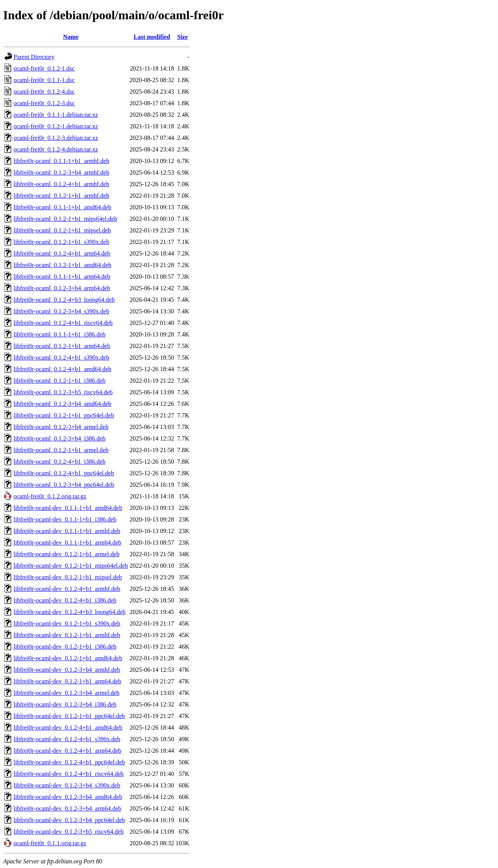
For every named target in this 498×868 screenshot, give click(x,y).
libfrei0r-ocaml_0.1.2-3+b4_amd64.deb (62, 404)
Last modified (152, 37)
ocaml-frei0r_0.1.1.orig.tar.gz (50, 843)
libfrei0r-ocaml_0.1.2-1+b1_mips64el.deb (65, 219)
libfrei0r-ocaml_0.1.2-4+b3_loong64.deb (64, 300)
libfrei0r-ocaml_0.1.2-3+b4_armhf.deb (61, 172)
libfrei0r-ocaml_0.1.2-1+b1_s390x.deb (61, 242)
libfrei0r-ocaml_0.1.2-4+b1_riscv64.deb (63, 323)
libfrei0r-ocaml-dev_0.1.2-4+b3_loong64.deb (70, 612)
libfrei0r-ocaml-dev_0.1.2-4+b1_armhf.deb (67, 589)
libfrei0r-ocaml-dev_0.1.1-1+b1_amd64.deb (68, 508)
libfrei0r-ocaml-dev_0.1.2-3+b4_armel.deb (67, 693)
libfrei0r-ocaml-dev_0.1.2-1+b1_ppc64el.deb (69, 716)
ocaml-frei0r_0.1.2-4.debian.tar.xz (56, 149)
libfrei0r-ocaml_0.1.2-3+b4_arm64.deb (62, 288)
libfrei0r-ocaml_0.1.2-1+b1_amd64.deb (62, 265)
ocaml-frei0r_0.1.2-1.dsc (44, 68)
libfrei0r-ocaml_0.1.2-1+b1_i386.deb (59, 381)
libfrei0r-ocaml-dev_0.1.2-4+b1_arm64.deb (67, 751)
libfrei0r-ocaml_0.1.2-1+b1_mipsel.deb (62, 230)
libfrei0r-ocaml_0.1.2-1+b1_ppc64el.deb (64, 415)
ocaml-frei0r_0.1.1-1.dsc (44, 80)
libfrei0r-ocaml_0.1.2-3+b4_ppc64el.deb (64, 485)
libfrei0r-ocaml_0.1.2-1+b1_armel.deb (61, 450)
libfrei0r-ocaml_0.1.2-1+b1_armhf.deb (61, 196)
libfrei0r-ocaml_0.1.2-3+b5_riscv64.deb (63, 392)
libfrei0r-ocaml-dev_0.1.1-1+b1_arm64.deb (67, 542)
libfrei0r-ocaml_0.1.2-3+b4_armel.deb (61, 427)
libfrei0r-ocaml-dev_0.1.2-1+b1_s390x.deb (67, 623)
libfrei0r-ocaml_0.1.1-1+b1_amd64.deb (62, 207)
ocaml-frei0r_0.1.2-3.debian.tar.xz (56, 138)
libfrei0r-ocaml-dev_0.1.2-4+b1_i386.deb (65, 600)
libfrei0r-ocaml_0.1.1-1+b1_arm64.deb (62, 277)
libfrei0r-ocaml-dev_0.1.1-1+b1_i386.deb (65, 519)
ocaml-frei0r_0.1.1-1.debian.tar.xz (56, 115)
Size (182, 37)
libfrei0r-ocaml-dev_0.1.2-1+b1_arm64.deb (67, 681)
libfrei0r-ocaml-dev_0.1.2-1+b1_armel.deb (67, 554)
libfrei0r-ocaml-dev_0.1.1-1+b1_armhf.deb (67, 531)
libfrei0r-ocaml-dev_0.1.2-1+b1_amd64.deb (68, 658)
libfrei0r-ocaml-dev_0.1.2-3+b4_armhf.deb (67, 670)
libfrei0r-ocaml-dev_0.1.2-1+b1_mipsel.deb (68, 577)
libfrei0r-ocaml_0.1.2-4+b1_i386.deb (59, 462)
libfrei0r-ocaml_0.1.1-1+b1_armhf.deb (61, 161)
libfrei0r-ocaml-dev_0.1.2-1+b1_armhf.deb (67, 635)
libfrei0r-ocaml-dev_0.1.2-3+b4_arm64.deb (67, 808)
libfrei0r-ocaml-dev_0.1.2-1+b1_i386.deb (65, 647)
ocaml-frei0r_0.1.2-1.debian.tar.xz (56, 126)
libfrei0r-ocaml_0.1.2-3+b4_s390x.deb (61, 311)
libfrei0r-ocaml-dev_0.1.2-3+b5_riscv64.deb (69, 832)
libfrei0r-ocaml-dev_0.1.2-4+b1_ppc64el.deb (69, 762)
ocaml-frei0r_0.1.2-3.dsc (44, 103)
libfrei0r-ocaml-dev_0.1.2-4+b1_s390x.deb (67, 739)
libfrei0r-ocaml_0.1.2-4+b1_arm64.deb (62, 253)
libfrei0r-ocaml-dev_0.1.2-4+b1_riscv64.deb (69, 774)
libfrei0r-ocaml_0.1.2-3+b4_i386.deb (59, 438)
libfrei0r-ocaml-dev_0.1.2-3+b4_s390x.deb (67, 785)
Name (71, 37)
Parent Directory (34, 57)
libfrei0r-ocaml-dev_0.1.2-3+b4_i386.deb (65, 704)
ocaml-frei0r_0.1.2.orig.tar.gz (50, 496)
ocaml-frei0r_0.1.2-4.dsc (44, 92)
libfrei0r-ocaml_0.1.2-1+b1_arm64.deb (62, 346)
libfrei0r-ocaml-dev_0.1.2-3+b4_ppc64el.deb (69, 820)
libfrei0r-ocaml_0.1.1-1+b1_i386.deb (59, 334)
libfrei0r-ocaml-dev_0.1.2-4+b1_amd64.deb (68, 728)
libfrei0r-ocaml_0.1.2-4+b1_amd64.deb (62, 369)
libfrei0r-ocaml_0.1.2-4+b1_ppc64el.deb (64, 473)
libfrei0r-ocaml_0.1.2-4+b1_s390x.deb (61, 357)
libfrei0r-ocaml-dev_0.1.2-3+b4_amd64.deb (68, 797)
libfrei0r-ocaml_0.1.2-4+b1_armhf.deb (61, 184)
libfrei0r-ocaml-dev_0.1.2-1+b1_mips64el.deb (71, 566)
